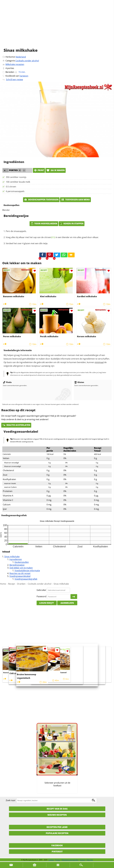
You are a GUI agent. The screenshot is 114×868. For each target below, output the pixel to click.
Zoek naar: (11, 800)
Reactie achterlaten (16, 425)
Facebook (57, 845)
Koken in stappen (72, 224)
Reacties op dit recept (20, 573)
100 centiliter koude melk (18, 182)
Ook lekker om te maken (21, 568)
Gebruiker (41, 590)
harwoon (24, 76)
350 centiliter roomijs (16, 177)
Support (83, 860)
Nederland (21, 57)
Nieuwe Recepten (57, 815)
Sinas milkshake (12, 557)
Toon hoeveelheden (44, 224)
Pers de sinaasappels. (16, 231)
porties (11, 68)
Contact (51, 860)
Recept (12, 584)
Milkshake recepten (15, 64)
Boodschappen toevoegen (41, 200)
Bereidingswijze (17, 565)
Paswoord (41, 596)
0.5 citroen (11, 187)
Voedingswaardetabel (20, 576)
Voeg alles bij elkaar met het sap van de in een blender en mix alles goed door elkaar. (52, 237)
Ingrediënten (16, 559)
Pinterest (57, 852)
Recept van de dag (57, 809)
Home (3, 584)
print (39, 170)
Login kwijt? (47, 603)
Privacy (58, 860)
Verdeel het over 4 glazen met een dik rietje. (27, 243)
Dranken (21, 584)
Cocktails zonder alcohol (27, 61)
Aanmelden (67, 603)
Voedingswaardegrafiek (26, 579)
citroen (50, 237)
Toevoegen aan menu (75, 200)
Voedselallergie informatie (27, 571)
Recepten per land (57, 827)
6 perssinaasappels (15, 191)
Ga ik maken (56, 170)
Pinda (7, 382)
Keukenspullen (22, 562)
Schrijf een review (14, 80)
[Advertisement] (57, 27)
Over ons (90, 860)
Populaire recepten (57, 833)
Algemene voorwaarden (70, 860)
